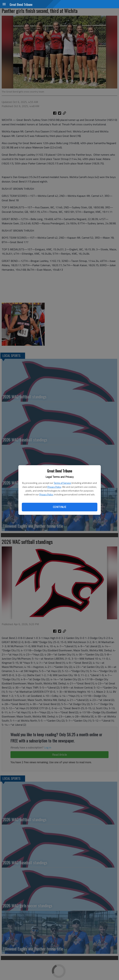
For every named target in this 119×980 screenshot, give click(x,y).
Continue (59, 507)
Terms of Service (62, 483)
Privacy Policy (54, 487)
